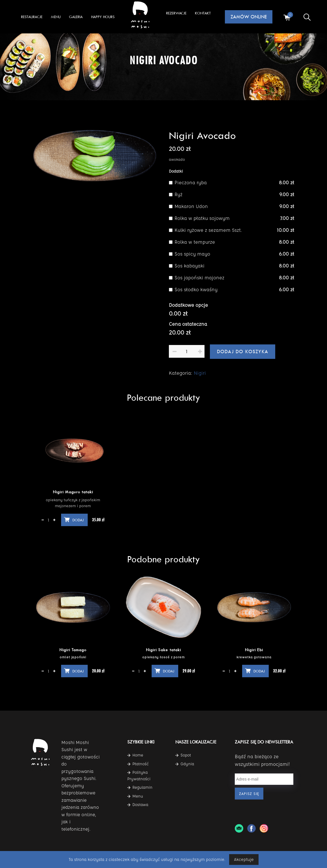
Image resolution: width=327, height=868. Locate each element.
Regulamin (140, 787)
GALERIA (76, 17)
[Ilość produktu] (187, 351)
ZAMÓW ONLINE (249, 17)
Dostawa (138, 805)
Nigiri (200, 373)
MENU (56, 17)
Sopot (183, 755)
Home (135, 755)
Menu (135, 796)
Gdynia (185, 764)
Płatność (138, 764)
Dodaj (78, 520)
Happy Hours (103, 17)
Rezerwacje (176, 13)
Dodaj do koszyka (243, 352)
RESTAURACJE (32, 17)
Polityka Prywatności (139, 775)
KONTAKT (203, 13)
